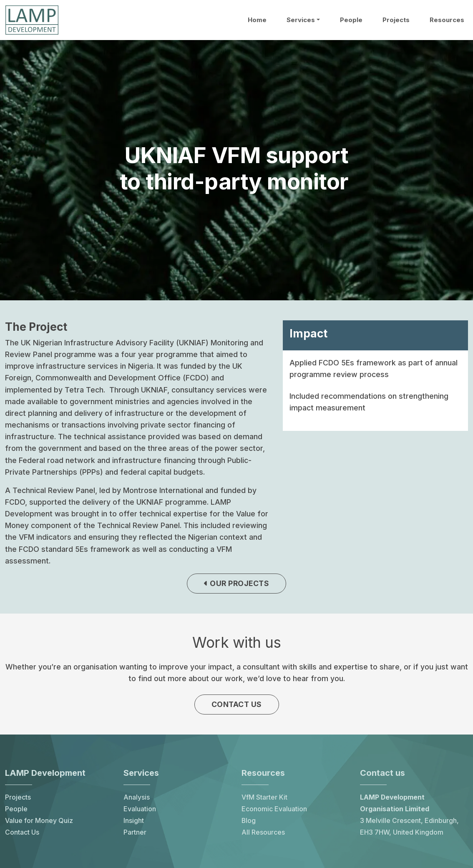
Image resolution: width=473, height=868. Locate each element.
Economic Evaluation (274, 811)
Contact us (237, 706)
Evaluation (140, 811)
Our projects (236, 584)
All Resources (263, 834)
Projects (396, 20)
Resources (447, 20)
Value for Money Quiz (39, 823)
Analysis (137, 799)
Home (257, 20)
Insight (134, 823)
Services (301, 20)
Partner (135, 834)
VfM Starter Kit (264, 799)
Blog (249, 823)
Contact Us (22, 834)
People (351, 20)
